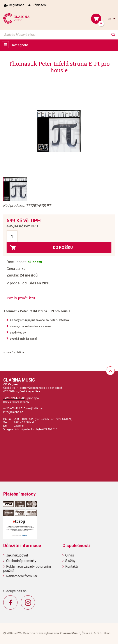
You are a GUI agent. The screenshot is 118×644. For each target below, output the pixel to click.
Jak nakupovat (17, 555)
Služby (70, 561)
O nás (70, 555)
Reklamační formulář (22, 576)
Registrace (17, 5)
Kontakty (72, 566)
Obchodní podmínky (21, 561)
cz (110, 19)
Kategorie (20, 45)
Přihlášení (40, 5)
